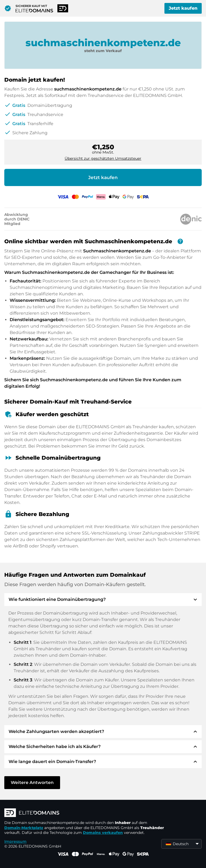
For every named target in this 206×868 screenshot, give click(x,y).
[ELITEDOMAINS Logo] (85, 813)
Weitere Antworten (32, 782)
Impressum (15, 841)
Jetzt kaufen (183, 8)
